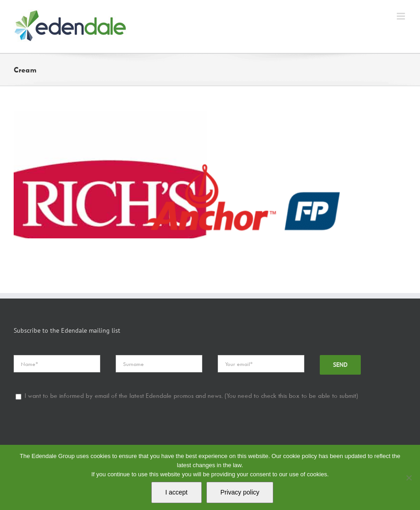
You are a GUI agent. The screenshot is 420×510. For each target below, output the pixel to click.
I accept (177, 492)
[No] (409, 478)
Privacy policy (240, 492)
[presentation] (83, 436)
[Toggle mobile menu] (402, 16)
